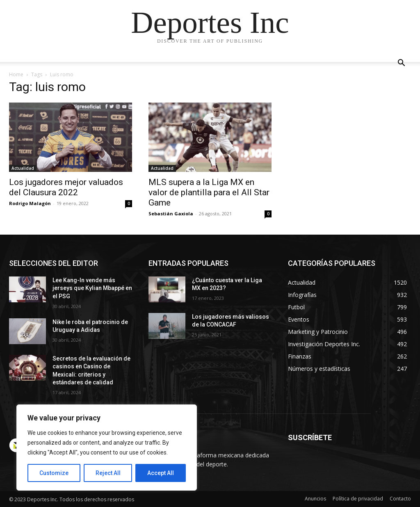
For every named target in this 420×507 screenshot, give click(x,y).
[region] (107, 448)
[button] (401, 64)
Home (16, 74)
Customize (54, 473)
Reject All (108, 473)
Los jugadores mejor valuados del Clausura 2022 (66, 187)
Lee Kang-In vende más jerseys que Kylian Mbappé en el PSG (92, 288)
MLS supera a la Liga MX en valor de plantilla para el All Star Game (209, 192)
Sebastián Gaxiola (171, 214)
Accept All (161, 473)
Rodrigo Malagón (30, 203)
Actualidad (23, 168)
